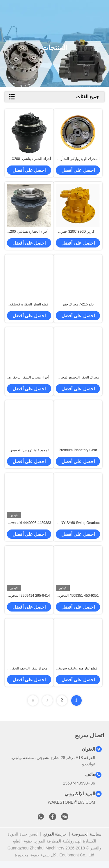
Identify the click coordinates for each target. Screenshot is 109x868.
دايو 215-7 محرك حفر (78, 307)
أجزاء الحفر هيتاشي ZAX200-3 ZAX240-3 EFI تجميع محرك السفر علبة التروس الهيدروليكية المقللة (29, 160)
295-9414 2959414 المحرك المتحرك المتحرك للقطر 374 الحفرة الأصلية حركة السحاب (29, 602)
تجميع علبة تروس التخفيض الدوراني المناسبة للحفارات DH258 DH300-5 (29, 454)
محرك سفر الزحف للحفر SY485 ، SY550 (29, 675)
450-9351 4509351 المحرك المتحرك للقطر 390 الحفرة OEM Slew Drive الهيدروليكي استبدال (78, 602)
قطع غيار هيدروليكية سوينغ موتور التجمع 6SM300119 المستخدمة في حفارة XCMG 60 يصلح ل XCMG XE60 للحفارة (78, 675)
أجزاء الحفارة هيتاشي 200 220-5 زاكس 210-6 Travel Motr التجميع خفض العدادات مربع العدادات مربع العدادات (29, 234)
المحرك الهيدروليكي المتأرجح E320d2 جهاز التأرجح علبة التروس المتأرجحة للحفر (78, 160)
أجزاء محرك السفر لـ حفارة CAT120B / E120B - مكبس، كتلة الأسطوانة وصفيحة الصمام (29, 381)
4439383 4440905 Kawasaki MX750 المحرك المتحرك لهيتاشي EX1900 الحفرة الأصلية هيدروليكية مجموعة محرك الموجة (29, 528)
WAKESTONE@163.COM (71, 809)
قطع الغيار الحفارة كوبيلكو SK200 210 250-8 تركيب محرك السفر (29, 307)
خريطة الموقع (55, 841)
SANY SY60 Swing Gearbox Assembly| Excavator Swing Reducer (78, 528)
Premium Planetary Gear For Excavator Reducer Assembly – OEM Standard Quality (78, 454)
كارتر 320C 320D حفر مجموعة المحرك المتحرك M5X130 (78, 234)
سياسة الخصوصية (86, 841)
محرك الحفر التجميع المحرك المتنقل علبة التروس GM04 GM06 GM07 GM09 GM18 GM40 (78, 381)
